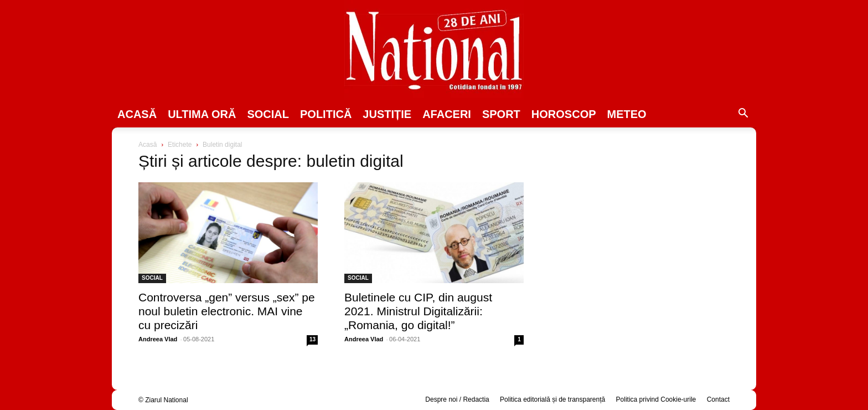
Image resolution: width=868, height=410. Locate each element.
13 (312, 339)
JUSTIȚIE (387, 114)
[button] (743, 115)
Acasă (137, 114)
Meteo (627, 114)
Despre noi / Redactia (457, 399)
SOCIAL (268, 114)
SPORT (501, 114)
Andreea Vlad (158, 339)
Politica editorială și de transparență (552, 399)
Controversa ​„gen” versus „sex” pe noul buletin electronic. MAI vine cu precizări (227, 311)
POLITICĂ (326, 114)
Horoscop (564, 114)
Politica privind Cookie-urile (656, 399)
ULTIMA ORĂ (202, 114)
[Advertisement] (640, 225)
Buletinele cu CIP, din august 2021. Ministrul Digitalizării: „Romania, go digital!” (418, 311)
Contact (718, 399)
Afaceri (447, 114)
